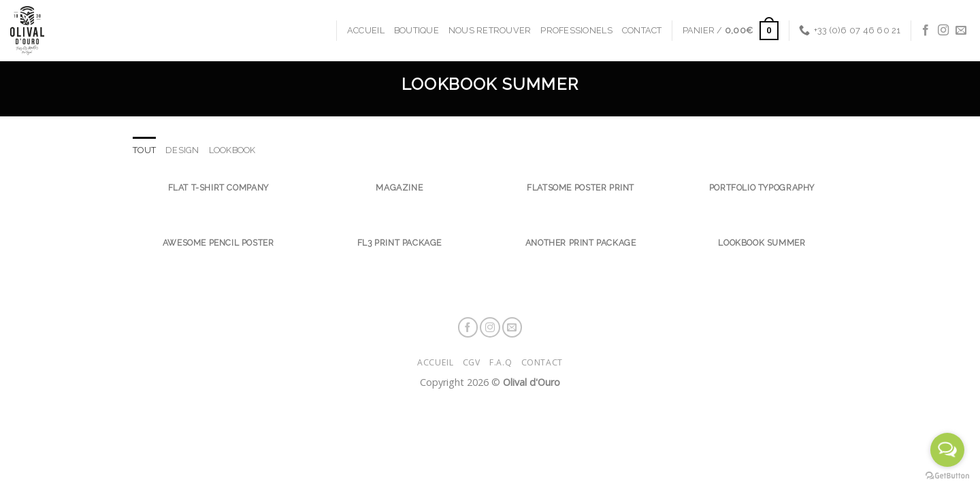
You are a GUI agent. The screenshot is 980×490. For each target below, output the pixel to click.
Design (182, 150)
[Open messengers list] (947, 450)
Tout (144, 150)
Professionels (576, 30)
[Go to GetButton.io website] (947, 476)
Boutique (416, 30)
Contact (642, 30)
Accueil (366, 30)
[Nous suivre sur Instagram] (943, 31)
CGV (472, 362)
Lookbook (232, 150)
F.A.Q (501, 362)
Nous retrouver (490, 30)
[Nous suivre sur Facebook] (926, 31)
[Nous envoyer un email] (961, 31)
